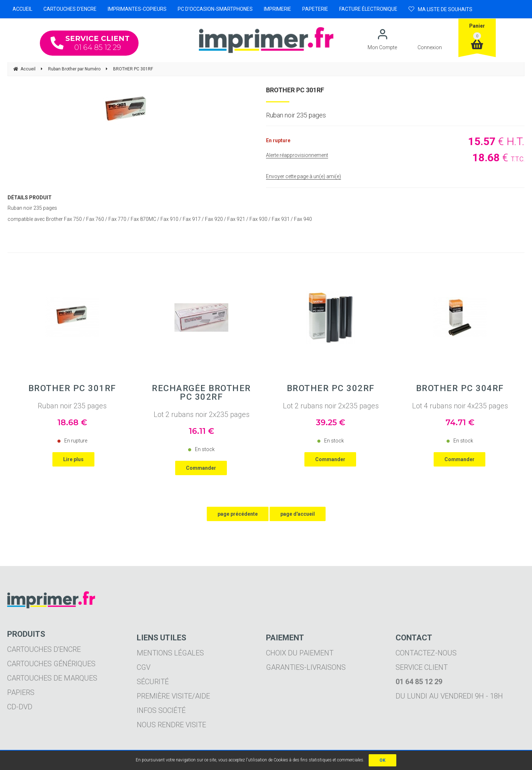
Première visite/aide (173, 696)
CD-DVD (20, 707)
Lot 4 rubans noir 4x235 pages (460, 406)
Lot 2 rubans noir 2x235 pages (202, 414)
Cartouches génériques (51, 664)
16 (202, 431)
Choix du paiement (300, 653)
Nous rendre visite (171, 725)
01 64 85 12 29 (90, 43)
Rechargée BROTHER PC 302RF (201, 393)
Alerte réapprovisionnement (297, 155)
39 (331, 423)
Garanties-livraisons (306, 667)
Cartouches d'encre (44, 649)
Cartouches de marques (52, 678)
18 (72, 423)
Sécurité (153, 682)
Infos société (161, 710)
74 (460, 423)
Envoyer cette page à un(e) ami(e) (304, 176)
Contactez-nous (426, 653)
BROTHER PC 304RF (460, 388)
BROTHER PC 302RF (331, 388)
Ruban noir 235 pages (72, 406)
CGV (144, 667)
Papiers (21, 692)
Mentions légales (170, 653)
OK (382, 760)
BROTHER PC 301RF (295, 90)
